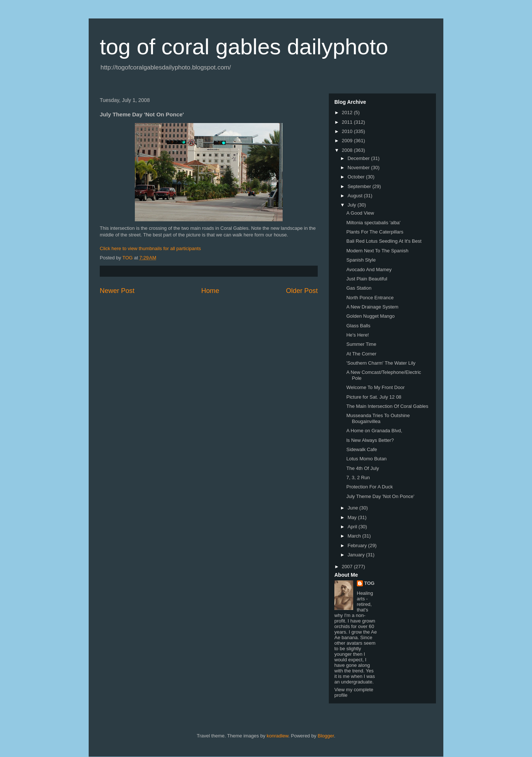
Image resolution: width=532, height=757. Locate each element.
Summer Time (361, 344)
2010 (348, 131)
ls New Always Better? (370, 440)
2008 (348, 150)
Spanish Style (361, 260)
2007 (348, 567)
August (356, 196)
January (357, 555)
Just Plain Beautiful (367, 279)
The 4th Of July (362, 468)
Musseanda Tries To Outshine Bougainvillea (378, 418)
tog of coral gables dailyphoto (244, 47)
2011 (348, 122)
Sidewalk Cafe (362, 449)
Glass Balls (358, 326)
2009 (348, 141)
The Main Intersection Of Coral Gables (387, 406)
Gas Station (359, 288)
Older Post (302, 291)
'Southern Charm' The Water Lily (381, 363)
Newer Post (117, 291)
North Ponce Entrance (370, 298)
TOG (369, 583)
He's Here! (357, 335)
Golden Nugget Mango (370, 316)
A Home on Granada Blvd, (374, 431)
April (353, 527)
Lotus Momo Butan (366, 459)
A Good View (360, 213)
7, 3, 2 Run (358, 478)
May (353, 517)
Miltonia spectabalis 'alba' (373, 223)
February (358, 545)
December (359, 158)
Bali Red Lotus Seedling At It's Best (384, 241)
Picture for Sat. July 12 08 (374, 397)
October (357, 177)
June (354, 508)
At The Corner (361, 354)
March (355, 536)
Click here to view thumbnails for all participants (150, 248)
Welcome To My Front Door (375, 387)
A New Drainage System (372, 307)
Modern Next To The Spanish (377, 251)
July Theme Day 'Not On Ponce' (380, 496)
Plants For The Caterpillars (375, 232)
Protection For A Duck (369, 487)
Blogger (326, 736)
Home (210, 291)
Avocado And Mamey (369, 270)
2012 (348, 112)
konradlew (278, 736)
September (360, 186)
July (353, 205)
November (359, 168)
